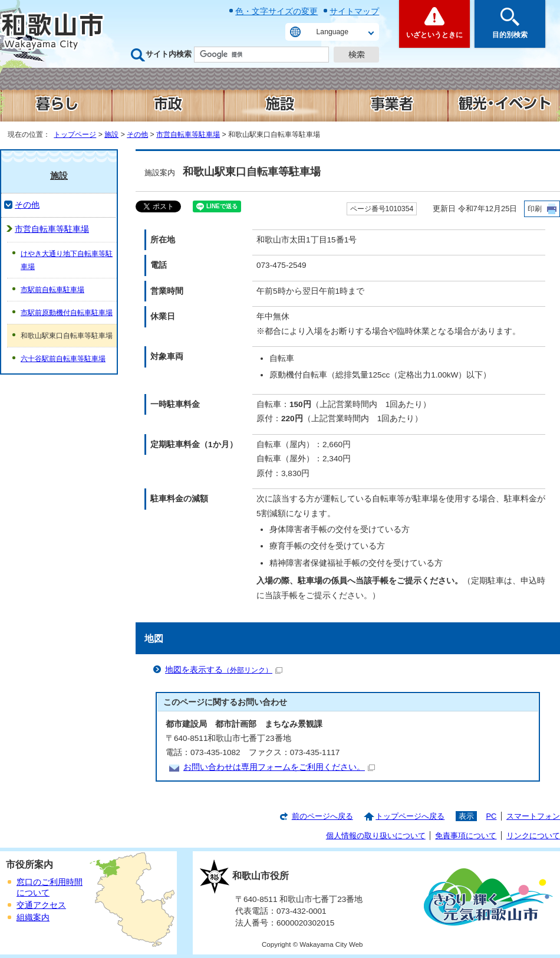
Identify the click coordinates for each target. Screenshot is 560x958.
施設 (111, 134)
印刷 (535, 209)
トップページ (75, 134)
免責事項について (466, 836)
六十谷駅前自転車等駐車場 (63, 359)
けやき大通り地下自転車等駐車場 (67, 260)
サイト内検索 (169, 54)
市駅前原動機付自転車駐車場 (67, 313)
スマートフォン (533, 816)
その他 (137, 134)
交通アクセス (41, 905)
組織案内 (33, 918)
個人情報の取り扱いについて (376, 836)
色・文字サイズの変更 (276, 11)
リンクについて (533, 836)
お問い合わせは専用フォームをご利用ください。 (279, 767)
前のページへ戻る (322, 816)
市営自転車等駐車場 (188, 134)
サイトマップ (354, 11)
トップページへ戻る (410, 816)
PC (491, 816)
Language (332, 32)
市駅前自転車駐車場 (52, 290)
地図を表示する (224, 670)
